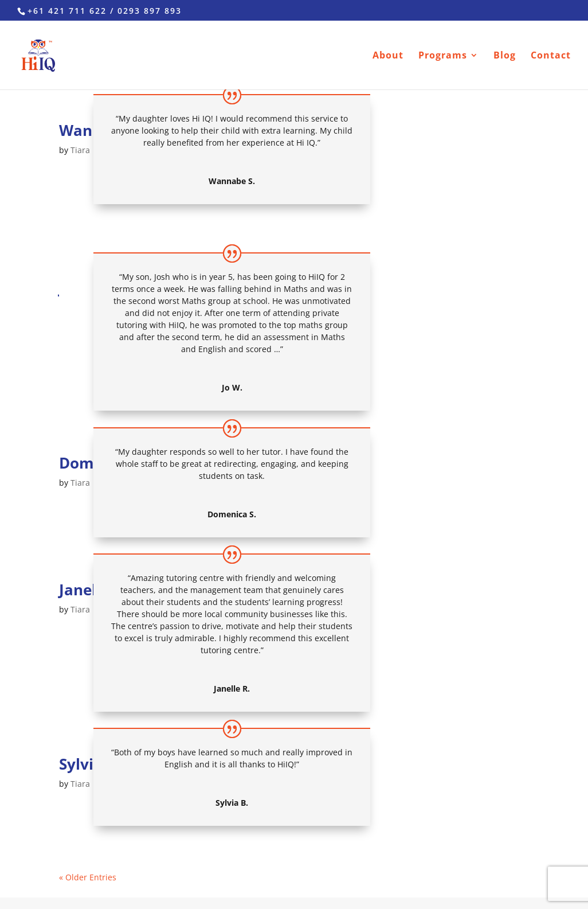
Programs (443, 56)
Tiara (80, 150)
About (388, 56)
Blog (505, 56)
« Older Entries (88, 877)
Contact (551, 56)
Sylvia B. (90, 764)
